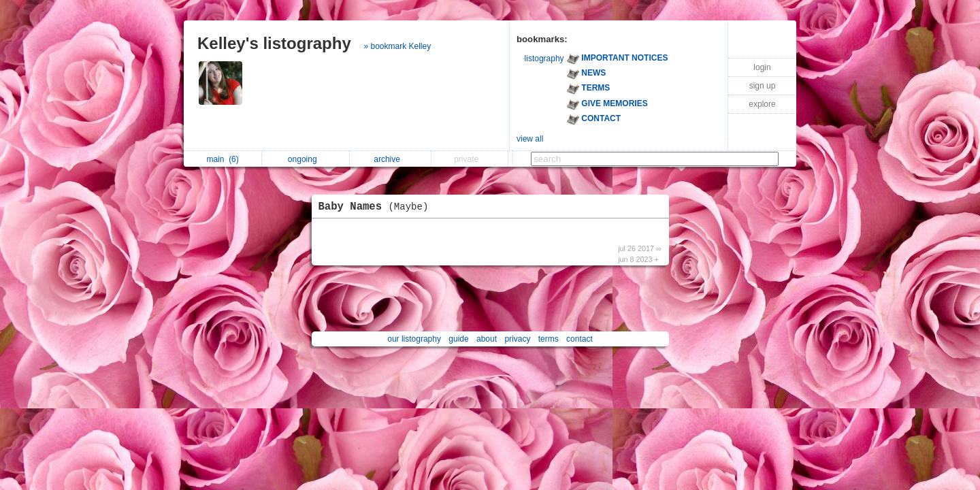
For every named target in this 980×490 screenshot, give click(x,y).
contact (579, 339)
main (222, 159)
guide (458, 339)
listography (544, 59)
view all (530, 139)
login (762, 67)
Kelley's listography (274, 43)
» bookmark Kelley (397, 46)
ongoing (306, 159)
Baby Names (377, 207)
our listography (414, 339)
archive (390, 159)
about (487, 339)
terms (549, 339)
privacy (517, 339)
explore (762, 104)
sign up (763, 86)
